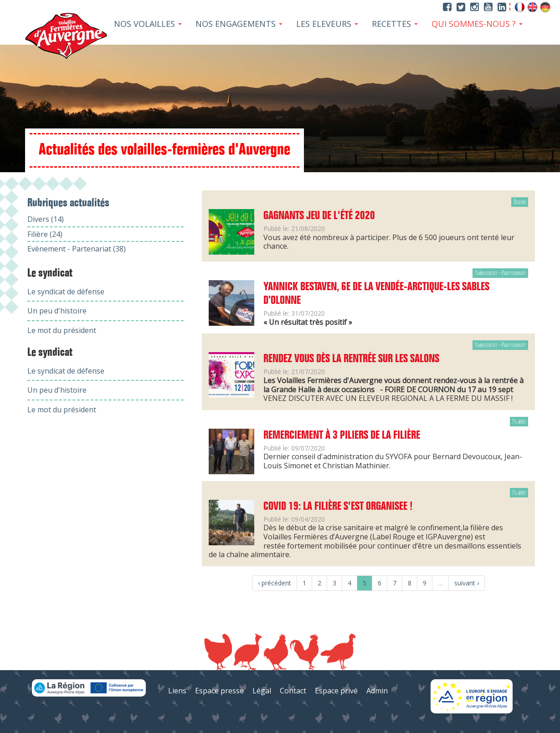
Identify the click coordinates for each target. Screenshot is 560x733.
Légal (262, 691)
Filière (519, 422)
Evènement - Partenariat (500, 273)
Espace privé (336, 691)
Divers (520, 202)
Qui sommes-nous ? (477, 24)
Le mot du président (62, 330)
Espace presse (219, 691)
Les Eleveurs (327, 24)
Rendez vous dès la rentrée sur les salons (351, 359)
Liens (177, 691)
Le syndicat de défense (66, 292)
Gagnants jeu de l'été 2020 (319, 216)
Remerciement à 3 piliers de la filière (342, 436)
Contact (293, 691)
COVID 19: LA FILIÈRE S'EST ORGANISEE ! (338, 507)
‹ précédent (275, 583)
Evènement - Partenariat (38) (77, 249)
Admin (377, 691)
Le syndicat (50, 273)
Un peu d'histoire (57, 311)
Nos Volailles (148, 24)
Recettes (395, 24)
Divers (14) (46, 219)
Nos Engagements (239, 24)
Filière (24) (45, 234)
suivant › (467, 583)
